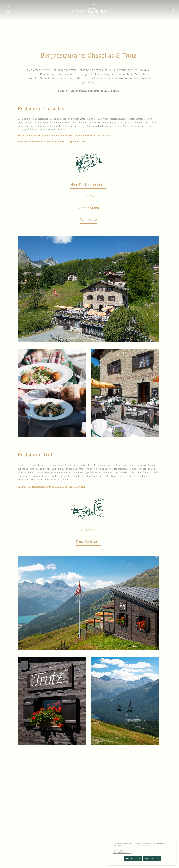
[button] (24, 289)
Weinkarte (89, 219)
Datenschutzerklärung (122, 852)
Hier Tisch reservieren (88, 185)
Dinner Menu (88, 208)
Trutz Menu (88, 530)
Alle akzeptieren (133, 858)
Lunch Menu (89, 196)
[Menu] (8, 10)
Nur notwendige (152, 858)
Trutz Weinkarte (89, 542)
